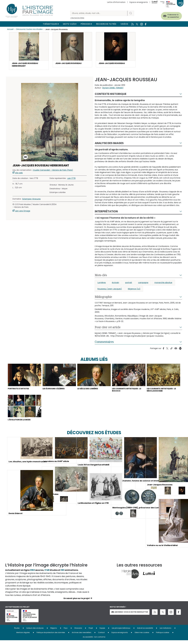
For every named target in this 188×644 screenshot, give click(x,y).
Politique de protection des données (51, 636)
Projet (91, 632)
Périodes (86, 24)
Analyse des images (109, 144)
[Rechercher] (99, 13)
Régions (54, 632)
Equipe (102, 632)
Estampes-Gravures (31, 200)
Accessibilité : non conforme (94, 641)
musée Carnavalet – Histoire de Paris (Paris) (53, 171)
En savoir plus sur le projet (77, 602)
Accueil (11, 29)
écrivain (115, 284)
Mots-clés (69, 24)
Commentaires (104, 343)
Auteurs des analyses (35, 632)
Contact (101, 636)
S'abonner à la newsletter (170, 15)
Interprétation (106, 212)
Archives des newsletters (82, 636)
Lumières (102, 284)
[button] (29, 52)
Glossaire (78, 632)
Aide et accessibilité (145, 632)
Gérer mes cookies (142, 636)
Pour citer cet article (108, 328)
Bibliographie (103, 298)
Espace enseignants (139, 2)
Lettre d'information (116, 2)
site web (19, 174)
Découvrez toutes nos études (30, 29)
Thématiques (50, 24)
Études (17, 632)
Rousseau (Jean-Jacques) (110, 290)
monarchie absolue (163, 284)
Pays (66, 632)
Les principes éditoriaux (121, 632)
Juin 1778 (71, 179)
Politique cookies (163, 636)
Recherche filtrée (106, 24)
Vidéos (124, 24)
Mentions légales (23, 636)
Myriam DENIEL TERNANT (113, 89)
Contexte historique (111, 95)
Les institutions (165, 632)
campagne (143, 284)
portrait (129, 284)
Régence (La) (134, 290)
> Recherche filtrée (77, 18)
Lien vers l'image (23, 212)
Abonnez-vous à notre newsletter (130, 616)
